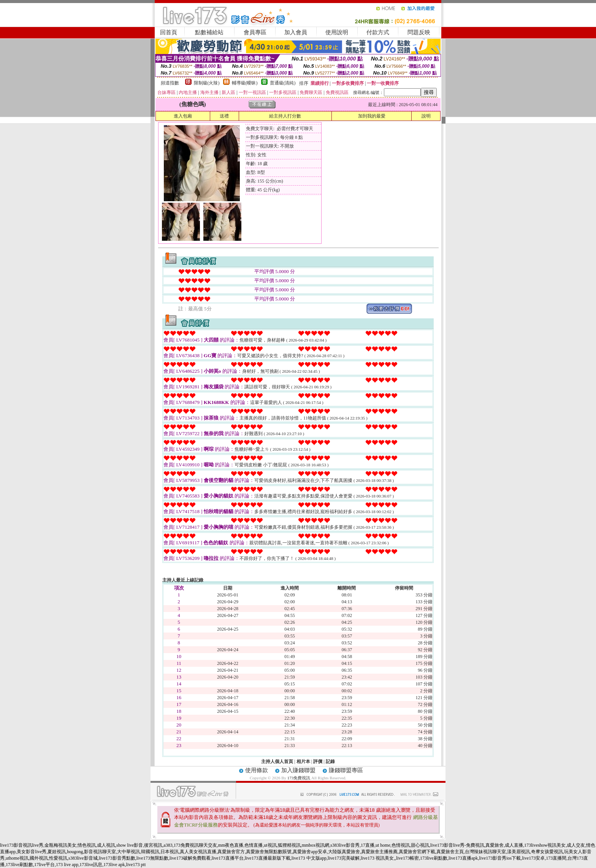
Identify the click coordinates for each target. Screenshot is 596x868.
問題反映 (419, 32)
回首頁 (169, 32)
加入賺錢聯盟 (298, 770)
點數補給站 (209, 32)
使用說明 (337, 32)
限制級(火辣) (207, 83)
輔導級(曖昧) (245, 83)
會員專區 (255, 32)
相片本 (303, 761)
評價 (318, 761)
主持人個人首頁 (277, 761)
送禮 (224, 116)
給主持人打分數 (285, 116)
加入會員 (296, 32)
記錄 (330, 761)
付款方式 (378, 32)
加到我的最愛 (372, 116)
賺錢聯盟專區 (346, 770)
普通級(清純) (283, 83)
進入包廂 (183, 116)
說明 (426, 116)
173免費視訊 (299, 778)
